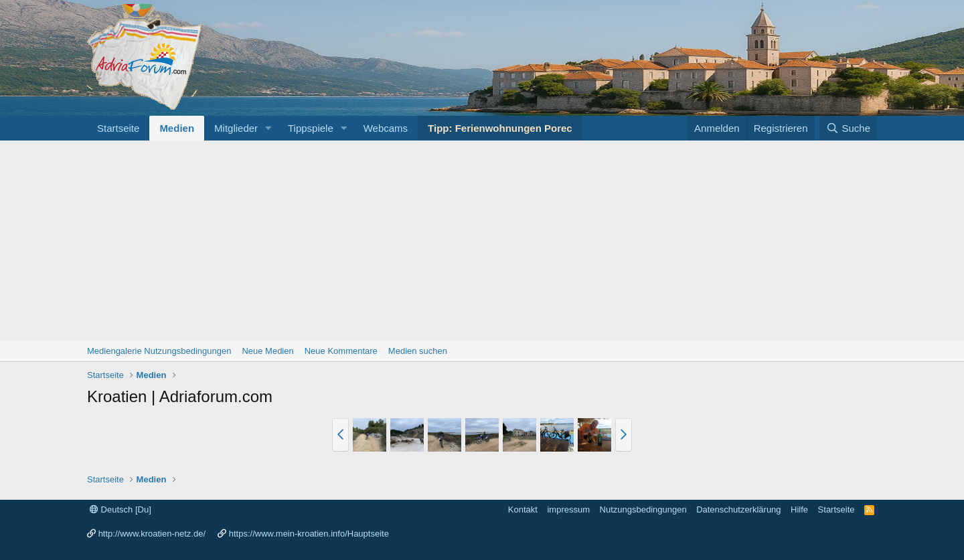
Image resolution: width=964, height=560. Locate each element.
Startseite (118, 128)
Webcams (386, 128)
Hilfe (799, 509)
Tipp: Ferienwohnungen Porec (500, 128)
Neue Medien (267, 351)
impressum (568, 509)
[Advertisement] (482, 241)
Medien (177, 128)
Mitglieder (236, 128)
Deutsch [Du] (120, 509)
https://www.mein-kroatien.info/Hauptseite (309, 534)
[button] (268, 128)
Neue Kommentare (341, 351)
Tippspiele (311, 128)
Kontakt (523, 509)
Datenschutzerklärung (738, 509)
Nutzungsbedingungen (643, 509)
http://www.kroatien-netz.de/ (152, 534)
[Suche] (848, 128)
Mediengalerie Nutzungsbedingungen (159, 351)
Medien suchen (418, 351)
